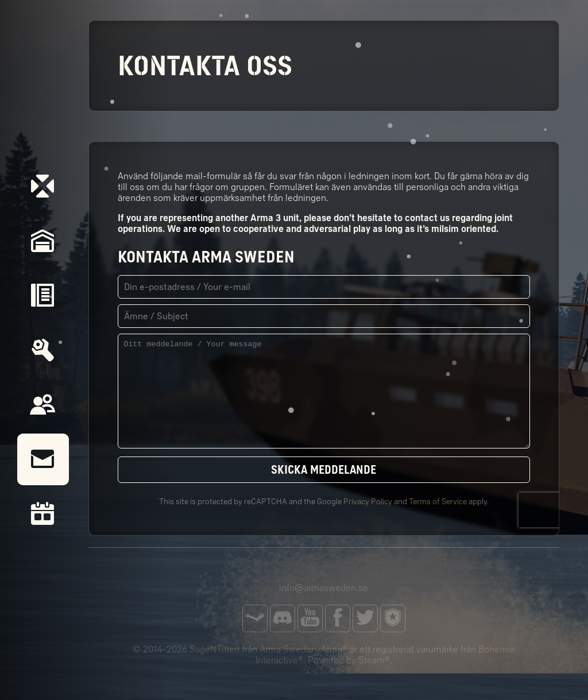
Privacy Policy (368, 502)
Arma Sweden (288, 649)
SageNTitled (214, 649)
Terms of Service (438, 502)
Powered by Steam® (349, 660)
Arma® (334, 649)
